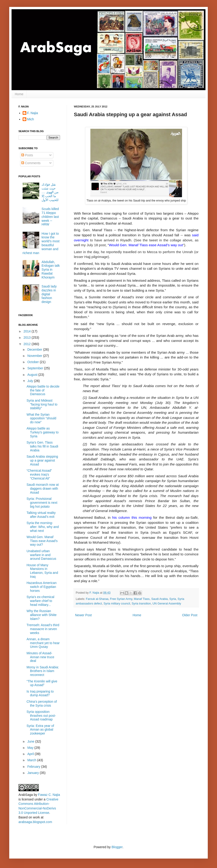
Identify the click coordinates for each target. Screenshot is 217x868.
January (33, 773)
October (33, 362)
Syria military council (117, 604)
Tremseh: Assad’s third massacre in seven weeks (43, 629)
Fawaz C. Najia (49, 795)
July (31, 381)
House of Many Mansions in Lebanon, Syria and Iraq (42, 571)
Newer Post (83, 615)
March (32, 760)
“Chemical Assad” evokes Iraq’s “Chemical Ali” (39, 474)
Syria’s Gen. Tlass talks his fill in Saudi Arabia (42, 446)
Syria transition (141, 604)
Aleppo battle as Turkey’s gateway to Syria (43, 432)
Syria (173, 599)
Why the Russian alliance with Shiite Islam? (42, 615)
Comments (31, 163)
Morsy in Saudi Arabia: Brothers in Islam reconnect (43, 671)
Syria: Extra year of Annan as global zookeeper (40, 730)
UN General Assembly (167, 604)
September (36, 368)
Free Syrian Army (121, 599)
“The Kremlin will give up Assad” (42, 683)
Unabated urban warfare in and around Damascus (41, 555)
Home (19, 94)
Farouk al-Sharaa (97, 599)
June (31, 741)
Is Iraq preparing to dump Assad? (40, 693)
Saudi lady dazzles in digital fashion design (49, 294)
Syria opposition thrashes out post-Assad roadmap (41, 716)
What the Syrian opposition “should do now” (41, 418)
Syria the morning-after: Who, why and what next (43, 527)
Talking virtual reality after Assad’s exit (41, 515)
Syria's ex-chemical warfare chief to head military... (40, 601)
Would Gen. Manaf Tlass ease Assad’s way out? (42, 541)
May (31, 748)
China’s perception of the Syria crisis (42, 704)
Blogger (117, 847)
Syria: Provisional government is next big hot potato (42, 503)
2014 (28, 331)
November (35, 356)
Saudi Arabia (159, 599)
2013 (28, 338)
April (31, 754)
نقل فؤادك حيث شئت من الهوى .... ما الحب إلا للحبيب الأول (50, 192)
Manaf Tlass (142, 599)
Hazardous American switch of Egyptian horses (42, 587)
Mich (31, 119)
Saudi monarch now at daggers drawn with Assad (43, 489)
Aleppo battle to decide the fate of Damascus (43, 390)
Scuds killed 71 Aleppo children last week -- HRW (50, 217)
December (35, 350)
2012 (28, 344)
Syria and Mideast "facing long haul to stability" (42, 404)
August (33, 375)
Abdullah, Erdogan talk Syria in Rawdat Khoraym (51, 270)
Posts (27, 155)
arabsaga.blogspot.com (35, 822)
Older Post (190, 615)
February (34, 767)
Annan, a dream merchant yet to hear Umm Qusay (43, 643)
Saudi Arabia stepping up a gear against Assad (42, 460)
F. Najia (95, 593)
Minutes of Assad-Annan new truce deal (40, 657)
